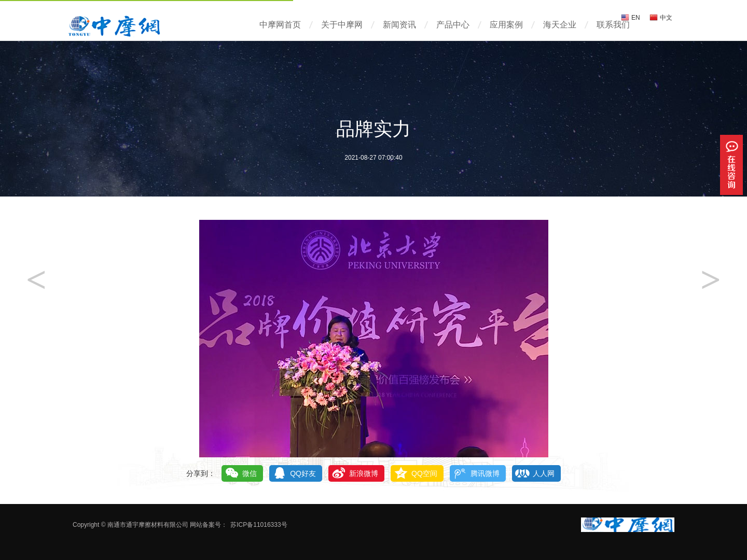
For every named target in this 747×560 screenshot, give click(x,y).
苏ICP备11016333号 (259, 525)
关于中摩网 (342, 25)
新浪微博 (364, 473)
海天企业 (560, 25)
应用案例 (506, 25)
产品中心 (453, 25)
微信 (250, 473)
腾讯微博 (485, 473)
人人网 (544, 473)
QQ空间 (424, 473)
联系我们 (613, 25)
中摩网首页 (280, 25)
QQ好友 (303, 473)
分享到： (201, 473)
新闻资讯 (399, 25)
